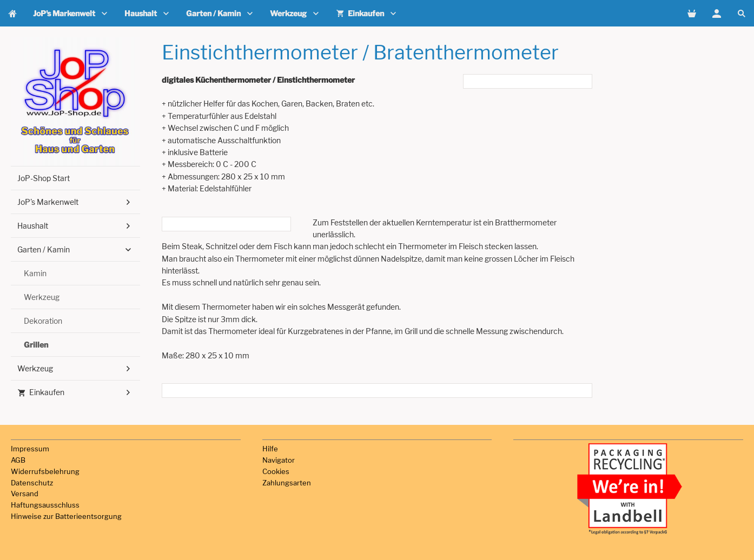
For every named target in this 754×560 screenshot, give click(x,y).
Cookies (276, 471)
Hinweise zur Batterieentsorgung (66, 516)
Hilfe (270, 449)
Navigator (279, 460)
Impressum (30, 449)
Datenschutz (32, 483)
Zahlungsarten (287, 483)
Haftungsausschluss (45, 505)
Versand (25, 494)
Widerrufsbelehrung (45, 471)
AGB (18, 460)
